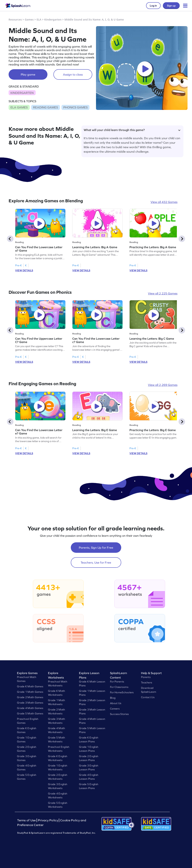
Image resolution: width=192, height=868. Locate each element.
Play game (28, 74)
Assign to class (73, 74)
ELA (39, 20)
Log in (153, 6)
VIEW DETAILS (24, 270)
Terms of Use (27, 820)
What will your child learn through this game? (132, 130)
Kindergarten (53, 20)
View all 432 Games (164, 202)
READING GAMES (45, 107)
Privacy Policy (48, 820)
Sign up (171, 6)
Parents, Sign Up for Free (96, 548)
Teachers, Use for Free (96, 562)
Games (29, 20)
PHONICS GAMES (75, 107)
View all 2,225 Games (163, 293)
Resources (15, 20)
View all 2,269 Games (163, 385)
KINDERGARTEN (22, 93)
